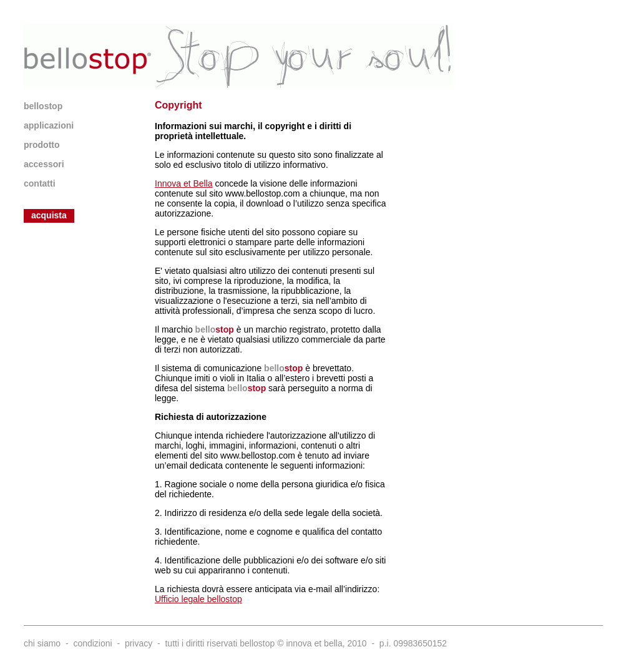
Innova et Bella (184, 183)
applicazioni (49, 125)
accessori (44, 164)
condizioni (92, 643)
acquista (49, 215)
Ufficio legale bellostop (198, 599)
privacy (139, 643)
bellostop (43, 106)
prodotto (42, 145)
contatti (40, 183)
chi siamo (42, 643)
